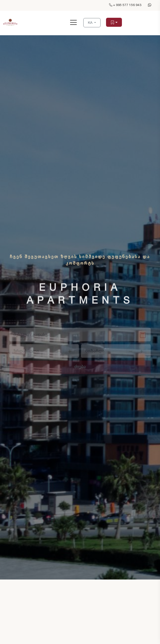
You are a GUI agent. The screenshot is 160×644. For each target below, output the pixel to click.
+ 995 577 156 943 (125, 5)
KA (91, 22)
